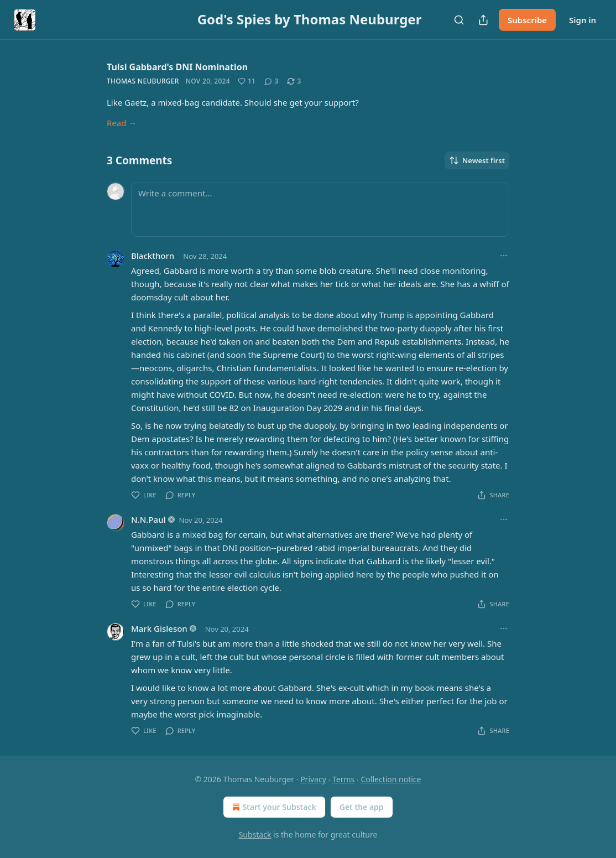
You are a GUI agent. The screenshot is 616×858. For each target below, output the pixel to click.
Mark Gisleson (159, 628)
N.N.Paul (148, 519)
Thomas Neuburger (143, 81)
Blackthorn (153, 256)
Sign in (583, 20)
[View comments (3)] (271, 81)
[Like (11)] (247, 81)
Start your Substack (273, 807)
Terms (343, 779)
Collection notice (391, 779)
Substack (255, 834)
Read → (122, 123)
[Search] (459, 20)
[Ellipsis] (504, 256)
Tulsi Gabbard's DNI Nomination (177, 67)
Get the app (362, 807)
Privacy (313, 779)
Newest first (477, 160)
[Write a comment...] (320, 210)
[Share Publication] (483, 20)
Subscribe (527, 20)
